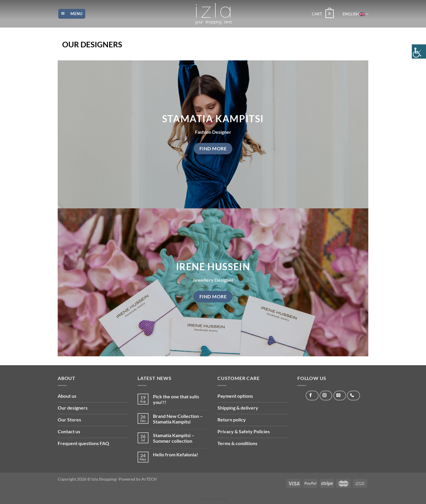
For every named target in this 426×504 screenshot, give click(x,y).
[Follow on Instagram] (326, 396)
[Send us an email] (340, 396)
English (355, 14)
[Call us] (353, 396)
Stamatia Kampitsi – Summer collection (174, 438)
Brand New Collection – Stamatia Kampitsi (178, 419)
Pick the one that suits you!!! (176, 399)
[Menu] (72, 14)
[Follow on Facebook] (312, 396)
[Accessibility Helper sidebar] (419, 51)
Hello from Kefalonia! (176, 454)
